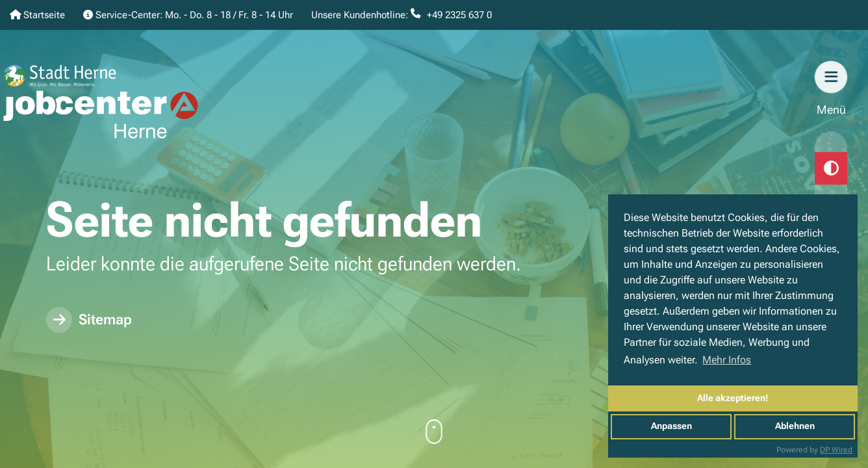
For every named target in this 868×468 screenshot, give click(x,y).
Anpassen (671, 426)
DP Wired (836, 450)
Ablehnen (795, 426)
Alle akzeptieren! (733, 398)
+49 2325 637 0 (459, 15)
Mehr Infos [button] (727, 360)
